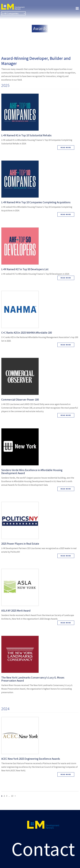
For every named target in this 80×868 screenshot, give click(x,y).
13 (12, 796)
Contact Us (43, 845)
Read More (66, 147)
